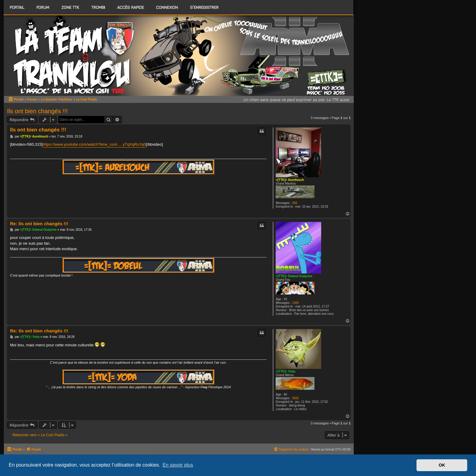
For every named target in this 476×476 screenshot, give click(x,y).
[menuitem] (43, 7)
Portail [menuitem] (17, 7)
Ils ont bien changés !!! (37, 111)
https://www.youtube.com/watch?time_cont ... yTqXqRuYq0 (94, 144)
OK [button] (442, 465)
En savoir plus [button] (178, 465)
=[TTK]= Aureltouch (290, 180)
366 (295, 203)
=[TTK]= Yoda (285, 371)
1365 (295, 303)
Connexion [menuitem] (167, 7)
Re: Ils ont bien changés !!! (39, 224)
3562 (295, 398)
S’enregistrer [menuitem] (204, 7)
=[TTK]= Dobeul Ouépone (294, 276)
